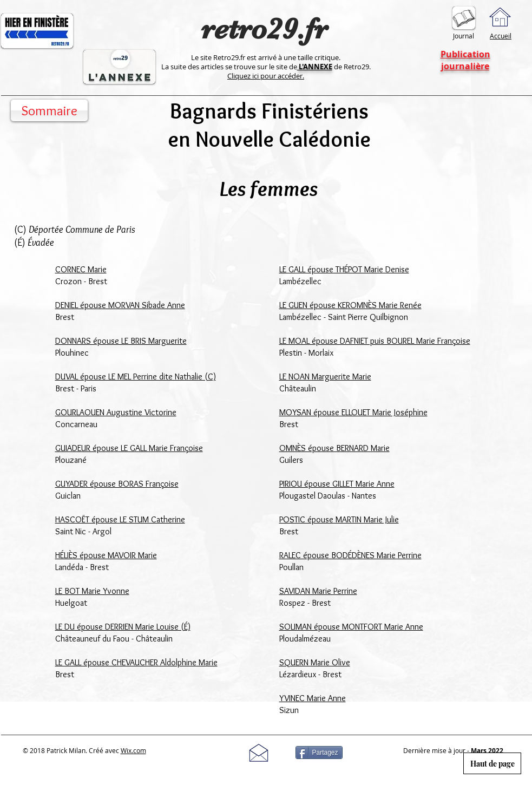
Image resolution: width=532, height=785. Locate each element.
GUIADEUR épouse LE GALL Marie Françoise (129, 448)
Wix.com (133, 750)
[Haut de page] (492, 763)
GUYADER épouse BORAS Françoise (117, 484)
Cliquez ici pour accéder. (266, 76)
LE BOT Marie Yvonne (92, 591)
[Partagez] (319, 753)
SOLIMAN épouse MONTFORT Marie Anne (351, 627)
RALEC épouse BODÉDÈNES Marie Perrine (350, 555)
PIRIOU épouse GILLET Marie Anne (337, 484)
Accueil (501, 36)
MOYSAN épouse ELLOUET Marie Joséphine (353, 412)
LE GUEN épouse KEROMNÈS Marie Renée (350, 305)
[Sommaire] (49, 110)
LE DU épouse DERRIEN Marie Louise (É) (123, 627)
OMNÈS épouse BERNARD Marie (334, 448)
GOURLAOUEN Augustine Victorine (116, 412)
